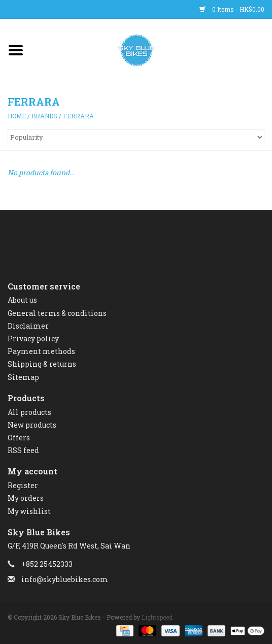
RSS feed (23, 450)
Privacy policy (33, 339)
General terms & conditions (57, 313)
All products (29, 412)
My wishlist (29, 511)
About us (22, 300)
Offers (19, 438)
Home (17, 116)
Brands (44, 116)
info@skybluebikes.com (65, 579)
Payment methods (41, 351)
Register (23, 485)
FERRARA (78, 116)
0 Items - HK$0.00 (232, 9)
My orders (26, 498)
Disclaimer (28, 326)
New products (32, 425)
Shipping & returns (42, 364)
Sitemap (23, 377)
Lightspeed (157, 617)
